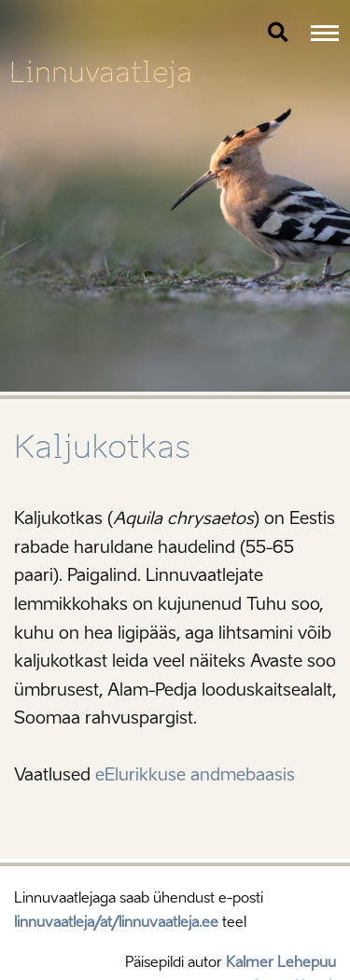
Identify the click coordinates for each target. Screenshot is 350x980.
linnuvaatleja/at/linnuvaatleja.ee (116, 922)
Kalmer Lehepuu (281, 962)
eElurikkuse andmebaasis (195, 775)
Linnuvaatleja (101, 72)
